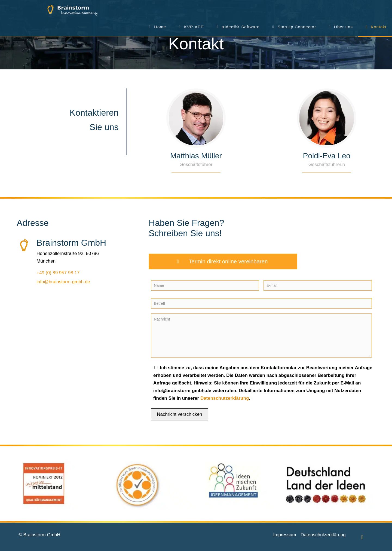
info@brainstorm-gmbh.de (63, 282)
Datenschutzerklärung (225, 398)
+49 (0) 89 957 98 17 (58, 273)
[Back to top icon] (362, 537)
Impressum (285, 535)
